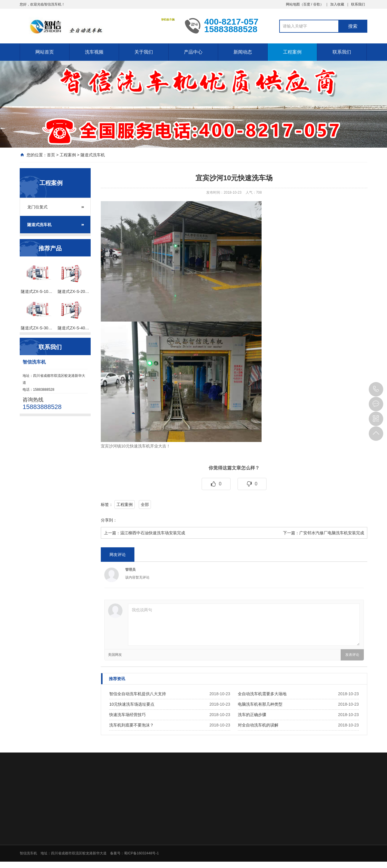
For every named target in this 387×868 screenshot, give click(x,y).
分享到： (109, 520)
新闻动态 (243, 52)
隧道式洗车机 (93, 155)
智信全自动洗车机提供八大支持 (138, 694)
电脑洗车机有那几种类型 (260, 704)
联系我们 (358, 4)
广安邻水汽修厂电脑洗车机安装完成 (332, 533)
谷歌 (317, 4)
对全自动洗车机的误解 (258, 725)
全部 (145, 504)
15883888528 (376, 389)
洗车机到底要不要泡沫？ (132, 725)
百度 (307, 4)
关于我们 (144, 52)
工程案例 (292, 52)
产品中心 (193, 52)
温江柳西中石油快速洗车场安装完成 (153, 533)
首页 (51, 155)
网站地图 (293, 4)
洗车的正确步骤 (252, 715)
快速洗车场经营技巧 (127, 715)
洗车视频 (94, 52)
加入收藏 (337, 4)
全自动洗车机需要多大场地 (262, 694)
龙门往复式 (37, 207)
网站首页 (45, 52)
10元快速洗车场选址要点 (132, 704)
